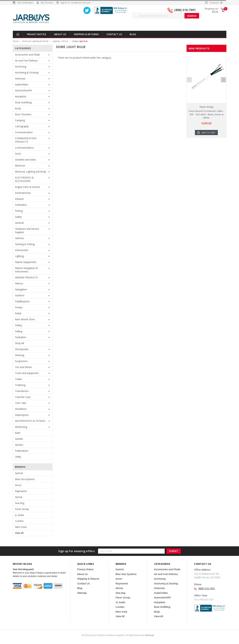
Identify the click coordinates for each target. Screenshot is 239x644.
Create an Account (81, 3)
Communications (24, 148)
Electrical (20, 166)
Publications (22, 451)
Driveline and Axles (25, 160)
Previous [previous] (189, 88)
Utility (18, 457)
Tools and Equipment (27, 373)
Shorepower (22, 349)
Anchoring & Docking (27, 72)
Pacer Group (22, 509)
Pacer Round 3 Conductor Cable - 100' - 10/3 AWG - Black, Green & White (206, 114)
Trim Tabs (21, 403)
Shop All (19, 343)
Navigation (21, 289)
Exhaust (19, 199)
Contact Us (114, 34)
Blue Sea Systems (25, 479)
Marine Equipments (26, 262)
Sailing (19, 331)
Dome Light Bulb (80, 41)
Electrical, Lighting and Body (35, 41)
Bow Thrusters (23, 114)
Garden (19, 439)
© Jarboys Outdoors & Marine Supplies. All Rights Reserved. (118, 635)
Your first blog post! (23, 569)
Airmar (19, 497)
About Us (60, 34)
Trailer (19, 379)
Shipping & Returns (86, 34)
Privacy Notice (37, 34)
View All (19, 533)
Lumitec (19, 521)
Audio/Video (22, 84)
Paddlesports (22, 301)
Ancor (18, 485)
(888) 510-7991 (185, 10)
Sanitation (21, 337)
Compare (214, 3)
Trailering (20, 385)
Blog (133, 34)
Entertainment (23, 193)
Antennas (20, 78)
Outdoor (20, 295)
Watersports (22, 415)
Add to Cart (208, 133)
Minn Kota (21, 527)
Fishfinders (21, 205)
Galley (18, 217)
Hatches (20, 238)
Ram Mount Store (25, 319)
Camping (20, 120)
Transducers (22, 391)
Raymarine (21, 491)
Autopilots (21, 96)
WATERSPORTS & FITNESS (30, 421)
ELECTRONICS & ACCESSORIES (24, 179)
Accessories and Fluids (28, 55)
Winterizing (21, 427)
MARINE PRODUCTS (26, 277)
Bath (18, 433)
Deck (18, 154)
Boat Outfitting (23, 102)
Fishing (19, 211)
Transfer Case (23, 397)
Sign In (64, 3)
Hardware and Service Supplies (27, 230)
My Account (47, 3)
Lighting (19, 256)
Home (16, 41)
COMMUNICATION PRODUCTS (26, 140)
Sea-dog (20, 503)
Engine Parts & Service (28, 187)
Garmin (19, 473)
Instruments (22, 250)
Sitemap (82, 593)
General (19, 223)
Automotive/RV (23, 90)
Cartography (22, 126)
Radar (18, 313)
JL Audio (20, 515)
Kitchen (19, 445)
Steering (20, 355)
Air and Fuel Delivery (26, 61)
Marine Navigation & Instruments (26, 270)
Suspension (21, 361)
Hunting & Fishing (25, 244)
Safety (19, 325)
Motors (19, 283)
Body (18, 108)
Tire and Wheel (23, 367)
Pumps (19, 307)
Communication (24, 132)
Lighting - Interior (60, 41)
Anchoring (21, 67)
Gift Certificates (25, 3)
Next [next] (223, 88)
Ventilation (21, 409)
